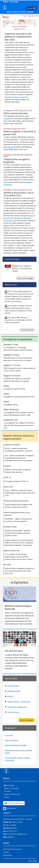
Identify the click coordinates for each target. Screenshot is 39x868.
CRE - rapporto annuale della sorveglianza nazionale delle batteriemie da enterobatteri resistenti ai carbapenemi (19, 458)
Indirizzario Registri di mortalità (16, 745)
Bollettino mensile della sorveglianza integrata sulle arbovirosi (18, 471)
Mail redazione (11, 808)
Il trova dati (9, 735)
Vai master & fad (27, 330)
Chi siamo (7, 791)
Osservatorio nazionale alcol (17, 707)
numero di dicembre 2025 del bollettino (19, 218)
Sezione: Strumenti (11, 740)
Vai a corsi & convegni (25, 278)
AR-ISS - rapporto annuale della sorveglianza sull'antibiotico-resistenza (19, 450)
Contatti (6, 852)
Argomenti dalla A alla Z (12, 794)
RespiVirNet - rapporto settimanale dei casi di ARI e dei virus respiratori (19, 520)
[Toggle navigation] (31, 8)
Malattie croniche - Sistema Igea (19, 702)
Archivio (7, 797)
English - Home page (10, 2)
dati (12, 165)
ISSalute (10, 696)
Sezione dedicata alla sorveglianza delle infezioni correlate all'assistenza (19, 506)
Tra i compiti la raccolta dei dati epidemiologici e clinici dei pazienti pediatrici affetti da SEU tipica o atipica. (19, 557)
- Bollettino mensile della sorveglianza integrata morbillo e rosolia (18, 533)
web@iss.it (11, 837)
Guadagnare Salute (14, 691)
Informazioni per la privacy (12, 849)
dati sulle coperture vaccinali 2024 (17, 97)
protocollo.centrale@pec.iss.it (17, 834)
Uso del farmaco (13, 712)
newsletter (11, 147)
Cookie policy (8, 855)
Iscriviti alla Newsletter (15, 803)
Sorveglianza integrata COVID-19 (17, 481)
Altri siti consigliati (26, 720)
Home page (9, 785)
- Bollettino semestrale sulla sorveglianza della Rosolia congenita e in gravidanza (20, 543)
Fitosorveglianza (13, 686)
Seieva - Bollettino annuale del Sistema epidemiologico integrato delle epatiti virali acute (20, 493)
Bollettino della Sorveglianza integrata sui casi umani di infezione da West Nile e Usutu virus (20, 571)
